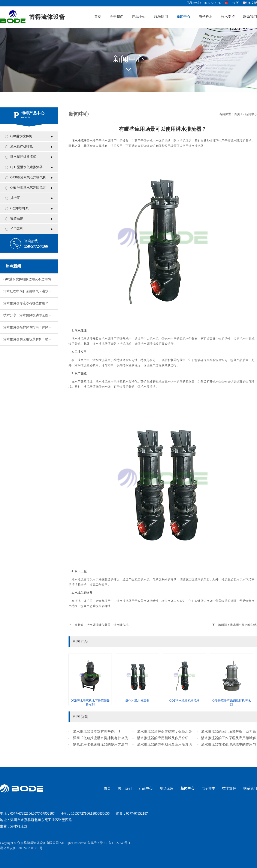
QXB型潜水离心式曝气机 (28, 178)
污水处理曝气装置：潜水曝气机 (108, 625)
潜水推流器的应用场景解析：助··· (27, 339)
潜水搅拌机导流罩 (23, 157)
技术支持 (228, 17)
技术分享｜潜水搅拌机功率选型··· (27, 315)
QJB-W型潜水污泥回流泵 (28, 188)
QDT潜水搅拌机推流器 (185, 701)
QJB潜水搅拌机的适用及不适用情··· (28, 279)
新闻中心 (183, 17)
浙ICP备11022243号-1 (115, 843)
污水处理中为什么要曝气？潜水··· (27, 291)
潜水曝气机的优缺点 (244, 625)
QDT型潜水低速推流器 (26, 167)
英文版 (250, 3)
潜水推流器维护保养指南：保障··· (27, 327)
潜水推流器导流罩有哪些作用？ (26, 303)
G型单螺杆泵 (19, 208)
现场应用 (161, 17)
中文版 (232, 3)
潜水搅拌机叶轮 (22, 147)
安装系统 (17, 219)
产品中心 (139, 17)
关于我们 (117, 17)
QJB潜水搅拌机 (21, 136)
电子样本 (206, 17)
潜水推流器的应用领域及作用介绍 (163, 738)
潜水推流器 (79, 141)
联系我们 (250, 17)
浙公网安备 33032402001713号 (21, 848)
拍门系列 (17, 229)
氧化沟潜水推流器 (137, 701)
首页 (98, 17)
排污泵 (15, 198)
